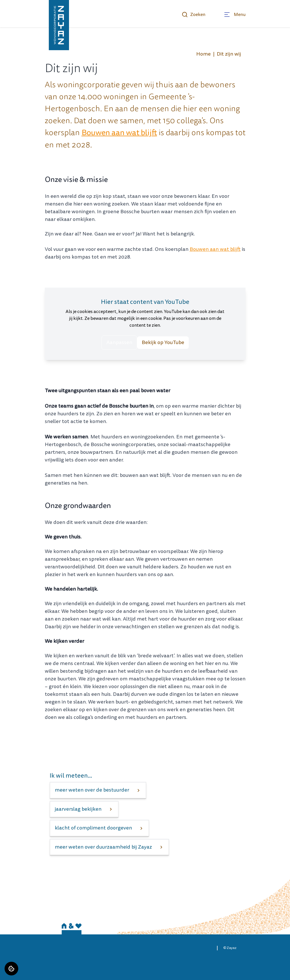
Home (203, 54)
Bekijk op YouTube (163, 342)
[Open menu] (235, 15)
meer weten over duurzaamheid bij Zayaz (103, 847)
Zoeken (193, 15)
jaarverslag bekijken (78, 809)
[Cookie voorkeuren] (11, 969)
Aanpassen (119, 342)
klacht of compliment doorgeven (93, 828)
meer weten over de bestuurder (92, 790)
